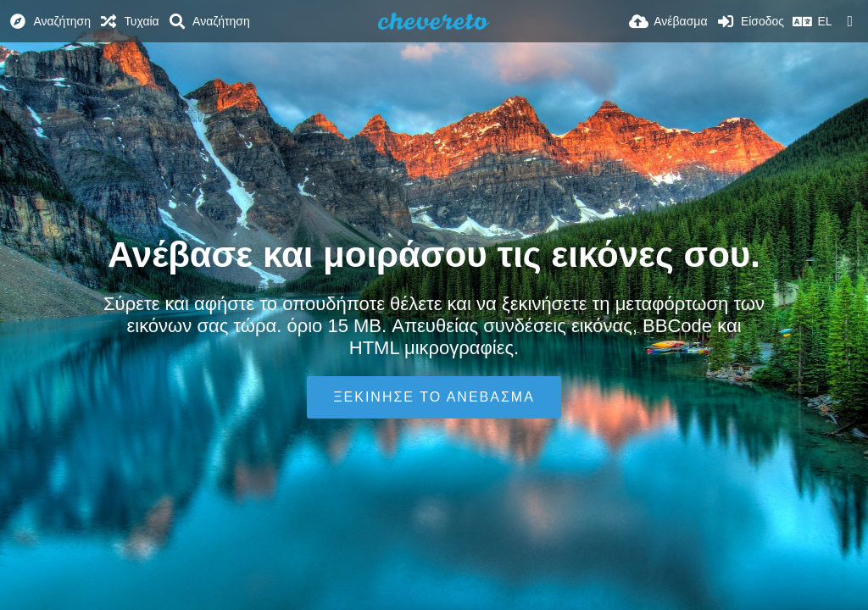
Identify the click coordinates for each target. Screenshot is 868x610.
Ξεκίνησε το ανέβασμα (434, 397)
